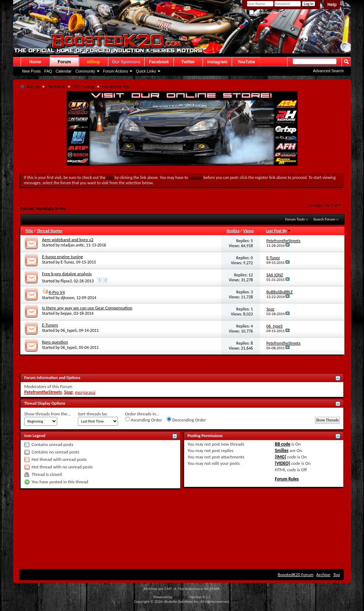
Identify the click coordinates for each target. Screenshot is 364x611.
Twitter (188, 62)
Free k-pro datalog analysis (67, 274)
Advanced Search (328, 71)
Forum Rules (287, 479)
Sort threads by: (93, 414)
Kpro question (55, 342)
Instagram (217, 62)
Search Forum (325, 219)
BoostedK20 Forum (296, 575)
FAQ (48, 71)
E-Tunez (68, 262)
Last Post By (279, 231)
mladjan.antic (73, 245)
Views (248, 231)
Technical (56, 87)
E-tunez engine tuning (62, 257)
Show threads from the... (47, 414)
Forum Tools (295, 219)
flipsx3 (66, 281)
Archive (323, 575)
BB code (282, 444)
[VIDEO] (282, 463)
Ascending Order (144, 420)
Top (336, 575)
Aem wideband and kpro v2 (68, 240)
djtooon (68, 298)
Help (332, 5)
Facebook (159, 62)
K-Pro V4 (57, 292)
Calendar (64, 71)
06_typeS (69, 330)
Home (35, 62)
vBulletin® (181, 597)
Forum (64, 62)
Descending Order (186, 420)
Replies (233, 231)
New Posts (31, 71)
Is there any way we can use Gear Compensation (87, 308)
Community (85, 71)
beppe (66, 313)
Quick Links (146, 71)
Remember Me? (265, 13)
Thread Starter (50, 231)
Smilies (282, 450)
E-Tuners (50, 325)
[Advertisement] (182, 510)
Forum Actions (116, 71)
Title (29, 231)
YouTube (246, 62)
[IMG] (280, 457)
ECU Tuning (84, 87)
